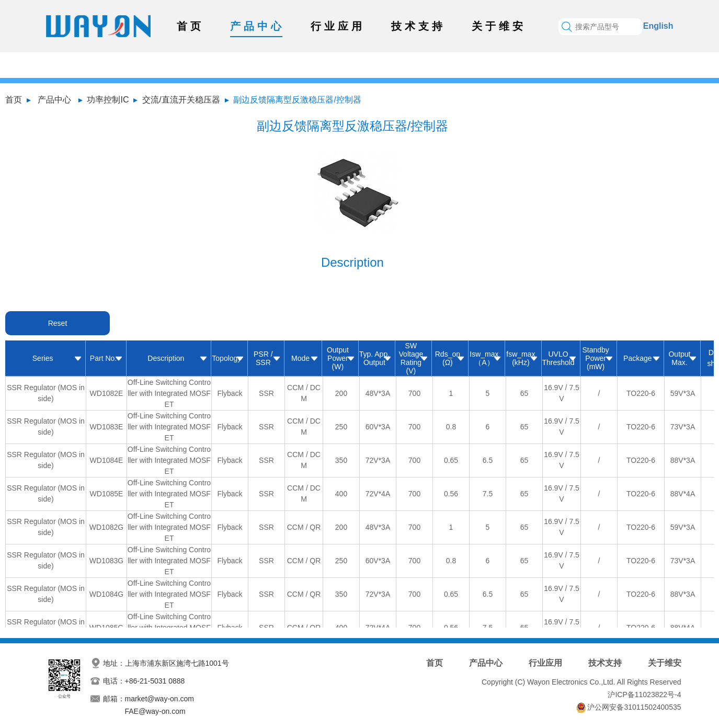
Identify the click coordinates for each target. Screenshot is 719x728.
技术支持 (418, 26)
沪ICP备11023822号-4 (644, 695)
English (658, 26)
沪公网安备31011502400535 (634, 707)
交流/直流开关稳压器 (181, 100)
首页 (190, 26)
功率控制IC (108, 100)
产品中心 (257, 26)
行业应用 (338, 26)
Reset (58, 323)
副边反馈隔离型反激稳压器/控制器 (297, 100)
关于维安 (499, 26)
